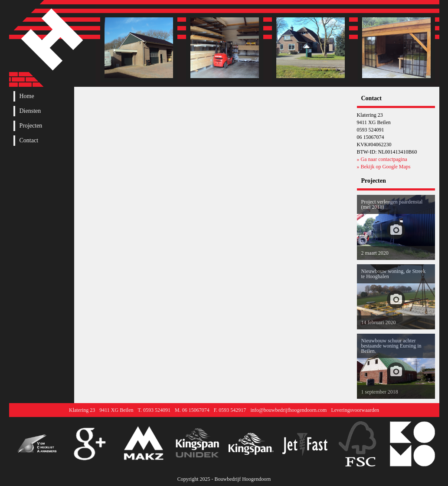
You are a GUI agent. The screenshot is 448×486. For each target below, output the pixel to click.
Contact (29, 141)
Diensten (30, 111)
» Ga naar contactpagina (382, 159)
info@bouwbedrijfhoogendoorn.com (288, 410)
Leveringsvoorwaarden (355, 410)
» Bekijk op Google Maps (384, 167)
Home (27, 96)
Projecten (31, 126)
